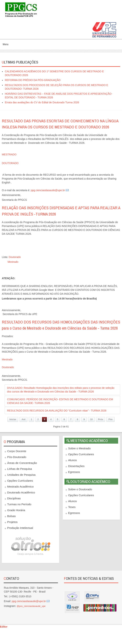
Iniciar (13, 419)
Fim (110, 419)
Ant (23, 419)
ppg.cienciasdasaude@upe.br (48, 190)
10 (91, 419)
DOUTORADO (10, 163)
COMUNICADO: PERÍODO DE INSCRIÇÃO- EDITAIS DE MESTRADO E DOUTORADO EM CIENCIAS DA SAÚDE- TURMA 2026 (60, 401)
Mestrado (13, 262)
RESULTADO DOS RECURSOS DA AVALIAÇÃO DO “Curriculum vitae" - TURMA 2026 (57, 411)
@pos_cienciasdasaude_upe (31, 606)
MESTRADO (9, 154)
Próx (100, 419)
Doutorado (15, 257)
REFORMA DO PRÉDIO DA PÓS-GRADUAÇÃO (33, 80)
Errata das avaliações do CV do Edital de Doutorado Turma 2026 (42, 102)
